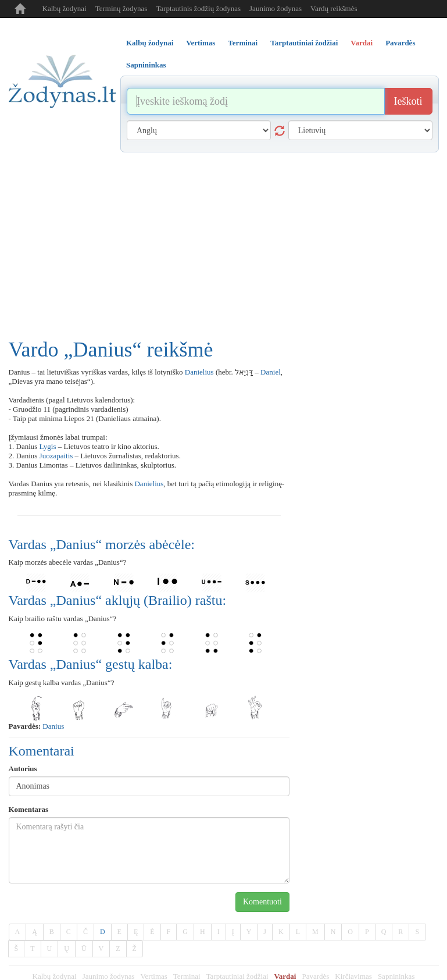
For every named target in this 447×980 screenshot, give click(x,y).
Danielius (199, 372)
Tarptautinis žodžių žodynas (198, 8)
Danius (53, 726)
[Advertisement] (224, 240)
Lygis (48, 446)
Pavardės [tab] (400, 43)
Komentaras (29, 809)
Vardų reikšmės (334, 8)
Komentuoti (262, 902)
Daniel (271, 372)
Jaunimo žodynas (276, 8)
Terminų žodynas (121, 8)
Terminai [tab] (243, 43)
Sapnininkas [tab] (146, 65)
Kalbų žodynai (65, 8)
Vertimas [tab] (201, 43)
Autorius (23, 769)
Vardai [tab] (362, 43)
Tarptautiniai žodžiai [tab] (304, 43)
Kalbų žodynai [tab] (150, 43)
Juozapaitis (56, 456)
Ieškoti (408, 101)
